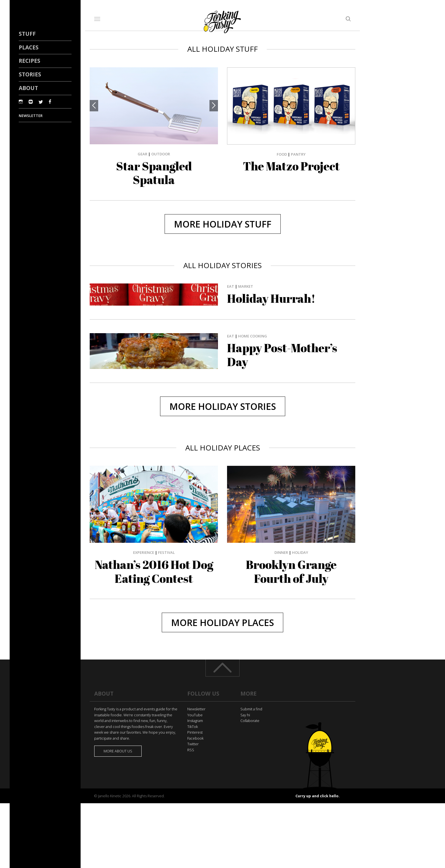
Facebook (195, 738)
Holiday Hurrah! (271, 299)
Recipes (30, 61)
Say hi (245, 715)
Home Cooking (253, 336)
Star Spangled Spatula (154, 173)
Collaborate (250, 721)
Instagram (195, 721)
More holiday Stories (223, 406)
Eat (231, 286)
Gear (142, 154)
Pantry (298, 154)
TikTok (193, 727)
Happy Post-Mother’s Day (282, 355)
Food (282, 154)
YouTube (195, 715)
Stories (30, 74)
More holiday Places (222, 622)
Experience (144, 552)
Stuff (27, 34)
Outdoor (161, 154)
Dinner (281, 552)
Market (246, 286)
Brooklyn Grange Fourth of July (291, 572)
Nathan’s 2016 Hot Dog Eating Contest (154, 572)
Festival (166, 552)
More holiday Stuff (223, 224)
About (28, 88)
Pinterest (195, 732)
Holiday (300, 552)
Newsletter (196, 709)
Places (29, 47)
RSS (191, 750)
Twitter (193, 744)
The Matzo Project (291, 166)
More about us (118, 751)
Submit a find (251, 709)
